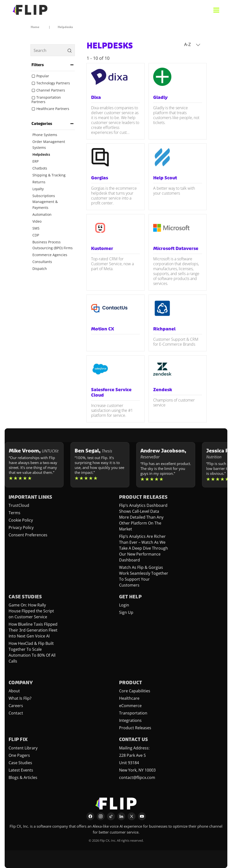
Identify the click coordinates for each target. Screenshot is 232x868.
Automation (42, 214)
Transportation (133, 713)
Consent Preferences (28, 535)
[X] (132, 816)
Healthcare (129, 698)
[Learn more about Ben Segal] (100, 465)
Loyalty (38, 189)
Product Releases (135, 728)
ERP (35, 161)
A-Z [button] (192, 44)
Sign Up (126, 612)
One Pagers (19, 755)
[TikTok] (111, 816)
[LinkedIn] (121, 816)
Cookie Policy (21, 520)
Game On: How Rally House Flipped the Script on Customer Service (31, 611)
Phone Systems (45, 135)
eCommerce (130, 706)
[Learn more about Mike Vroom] (34, 465)
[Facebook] (90, 816)
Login (124, 605)
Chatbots (40, 168)
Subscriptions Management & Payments (45, 202)
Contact (16, 713)
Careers (16, 706)
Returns (39, 182)
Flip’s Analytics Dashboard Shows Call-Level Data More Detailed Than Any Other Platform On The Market (143, 517)
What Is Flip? (20, 698)
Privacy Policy (21, 527)
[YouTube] (142, 816)
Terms (14, 513)
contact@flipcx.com (137, 777)
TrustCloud (19, 505)
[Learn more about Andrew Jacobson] (166, 465)
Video (37, 221)
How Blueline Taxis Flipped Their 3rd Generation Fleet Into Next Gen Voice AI (33, 630)
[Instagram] (101, 816)
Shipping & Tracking (49, 175)
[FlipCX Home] (30, 10)
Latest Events (21, 770)
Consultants (42, 262)
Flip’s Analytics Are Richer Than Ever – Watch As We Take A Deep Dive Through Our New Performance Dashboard (143, 548)
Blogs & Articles (23, 777)
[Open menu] (216, 10)
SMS (36, 228)
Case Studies (20, 763)
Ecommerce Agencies (50, 255)
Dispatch (40, 269)
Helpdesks (41, 154)
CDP (36, 235)
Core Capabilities (135, 691)
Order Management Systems (49, 145)
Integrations (130, 720)
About (14, 691)
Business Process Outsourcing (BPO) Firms (53, 245)
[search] (53, 50)
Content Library (23, 748)
